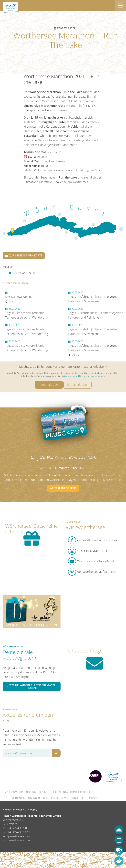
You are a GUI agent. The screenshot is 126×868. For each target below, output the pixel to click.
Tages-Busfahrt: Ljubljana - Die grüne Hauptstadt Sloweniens (93, 297)
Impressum (10, 792)
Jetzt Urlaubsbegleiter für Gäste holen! (32, 687)
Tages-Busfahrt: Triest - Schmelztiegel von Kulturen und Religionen (96, 313)
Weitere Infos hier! (63, 488)
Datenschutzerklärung (35, 792)
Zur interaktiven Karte (24, 255)
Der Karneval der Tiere (20, 297)
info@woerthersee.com (16, 836)
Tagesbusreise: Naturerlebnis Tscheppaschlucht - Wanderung (27, 313)
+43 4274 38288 (17, 828)
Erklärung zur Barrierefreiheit (73, 792)
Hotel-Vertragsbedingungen (22, 798)
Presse (93, 798)
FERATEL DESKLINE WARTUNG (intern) (65, 798)
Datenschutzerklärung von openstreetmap (85, 376)
